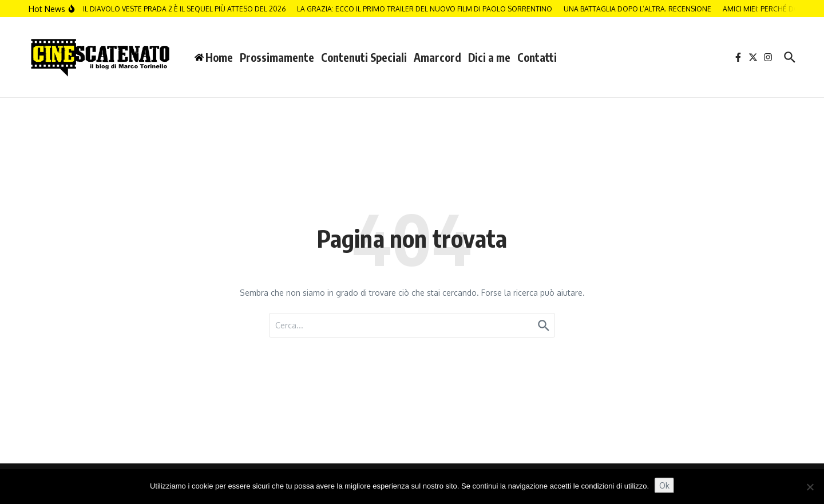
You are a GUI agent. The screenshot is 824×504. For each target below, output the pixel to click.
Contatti (537, 57)
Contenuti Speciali (364, 57)
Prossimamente (277, 57)
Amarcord (437, 57)
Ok (664, 485)
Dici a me (489, 57)
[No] (810, 487)
